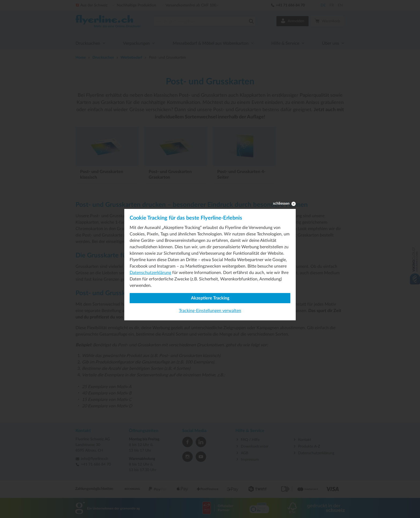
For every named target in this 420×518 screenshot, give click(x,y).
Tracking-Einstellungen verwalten (210, 311)
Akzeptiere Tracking (210, 298)
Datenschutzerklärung (150, 273)
